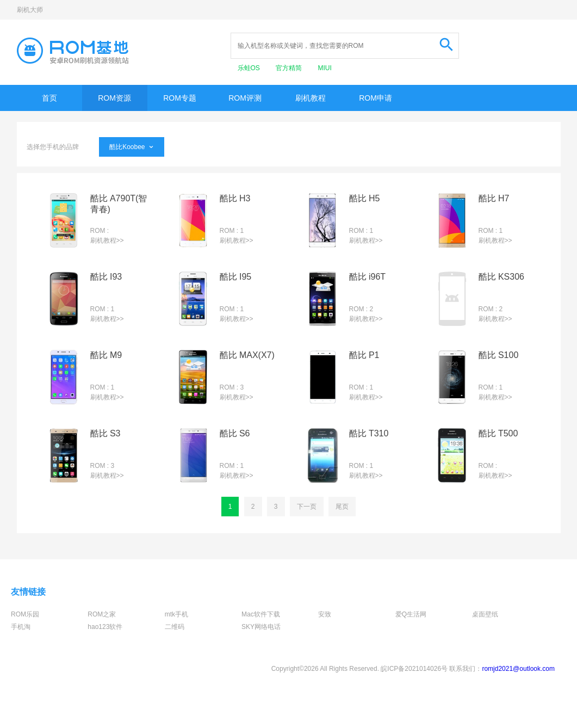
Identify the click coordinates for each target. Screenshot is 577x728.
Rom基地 (73, 51)
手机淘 (21, 627)
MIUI (325, 68)
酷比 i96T (368, 277)
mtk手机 (176, 614)
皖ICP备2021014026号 (414, 669)
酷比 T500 (498, 433)
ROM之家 (102, 614)
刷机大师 (30, 10)
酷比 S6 (235, 433)
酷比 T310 (369, 433)
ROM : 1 (232, 231)
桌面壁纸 (485, 614)
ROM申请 (376, 98)
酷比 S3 (106, 433)
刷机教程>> (107, 240)
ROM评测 (245, 98)
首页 (49, 98)
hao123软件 (105, 627)
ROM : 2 (361, 309)
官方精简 (290, 68)
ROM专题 (180, 98)
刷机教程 (311, 98)
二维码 (175, 627)
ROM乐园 (25, 614)
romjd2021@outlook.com (518, 669)
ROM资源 (114, 98)
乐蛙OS (250, 68)
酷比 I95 (236, 277)
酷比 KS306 (501, 277)
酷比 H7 (494, 198)
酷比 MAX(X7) (247, 355)
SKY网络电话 (261, 627)
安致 (325, 614)
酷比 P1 (364, 355)
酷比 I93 (106, 277)
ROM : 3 (232, 387)
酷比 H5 (365, 198)
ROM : (100, 231)
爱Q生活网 (411, 614)
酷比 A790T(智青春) (119, 204)
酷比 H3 (235, 198)
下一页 (307, 507)
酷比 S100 (499, 355)
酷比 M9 (106, 355)
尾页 (342, 507)
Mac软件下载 (261, 614)
